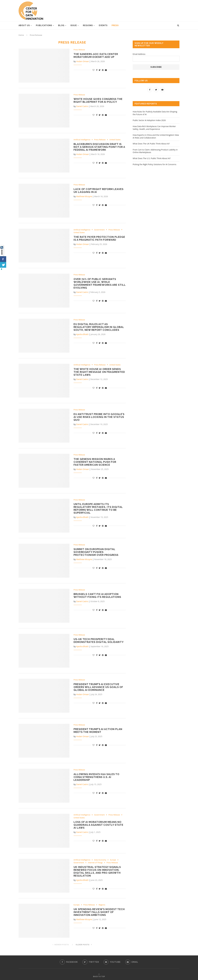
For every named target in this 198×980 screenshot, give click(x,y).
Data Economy (100, 860)
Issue (74, 25)
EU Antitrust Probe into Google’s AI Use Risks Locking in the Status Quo (99, 417)
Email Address (139, 54)
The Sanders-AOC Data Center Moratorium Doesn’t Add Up (96, 55)
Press (115, 25)
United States (115, 140)
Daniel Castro (82, 106)
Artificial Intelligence (82, 140)
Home (21, 35)
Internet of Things (95, 863)
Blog (61, 25)
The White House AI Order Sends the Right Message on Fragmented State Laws (99, 372)
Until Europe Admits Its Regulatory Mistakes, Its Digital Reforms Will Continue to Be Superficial (98, 508)
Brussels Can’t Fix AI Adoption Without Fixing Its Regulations (97, 596)
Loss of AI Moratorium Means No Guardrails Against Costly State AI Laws (98, 825)
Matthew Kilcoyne (84, 196)
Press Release (79, 50)
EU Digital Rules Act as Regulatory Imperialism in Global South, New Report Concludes (99, 327)
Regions (88, 25)
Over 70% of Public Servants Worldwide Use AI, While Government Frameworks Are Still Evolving (100, 283)
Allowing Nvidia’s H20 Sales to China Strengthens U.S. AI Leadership (96, 777)
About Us (24, 25)
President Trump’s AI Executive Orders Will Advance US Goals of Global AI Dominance (98, 687)
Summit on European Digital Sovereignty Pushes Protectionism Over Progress (96, 552)
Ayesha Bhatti (82, 334)
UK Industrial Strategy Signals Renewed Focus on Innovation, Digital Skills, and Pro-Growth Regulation (97, 871)
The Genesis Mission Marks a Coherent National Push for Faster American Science (95, 462)
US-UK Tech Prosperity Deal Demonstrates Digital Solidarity (99, 641)
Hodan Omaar (82, 61)
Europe (113, 860)
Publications (44, 25)
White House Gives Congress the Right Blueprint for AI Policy (98, 100)
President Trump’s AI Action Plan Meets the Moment (98, 731)
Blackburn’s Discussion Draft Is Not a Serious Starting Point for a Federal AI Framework (99, 147)
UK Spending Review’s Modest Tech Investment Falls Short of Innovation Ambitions (99, 912)
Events (103, 25)
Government (99, 230)
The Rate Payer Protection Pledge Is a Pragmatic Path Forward (99, 238)
